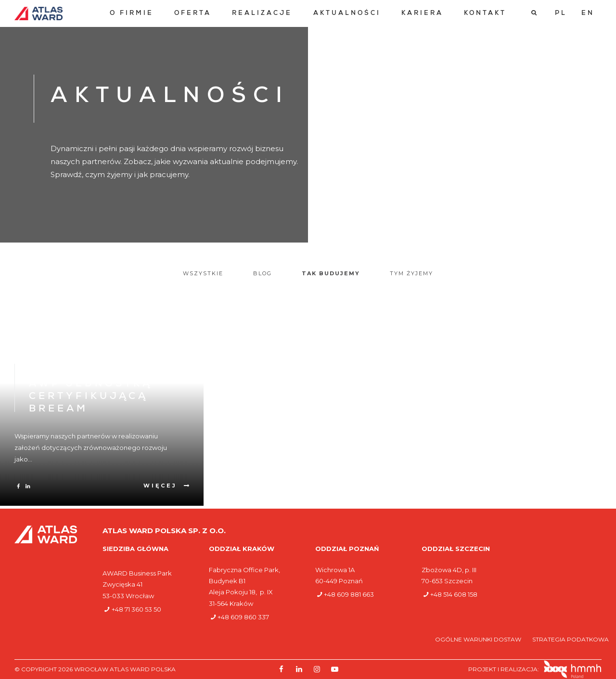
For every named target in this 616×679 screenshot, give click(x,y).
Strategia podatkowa (571, 639)
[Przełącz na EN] (588, 13)
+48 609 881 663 (349, 594)
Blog (263, 273)
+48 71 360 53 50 (136, 609)
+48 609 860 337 (243, 617)
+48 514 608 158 (454, 594)
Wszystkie (203, 273)
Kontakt (485, 14)
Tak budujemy (331, 273)
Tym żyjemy (411, 273)
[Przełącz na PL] (561, 13)
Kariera (422, 14)
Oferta (193, 14)
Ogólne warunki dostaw (479, 639)
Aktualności (347, 14)
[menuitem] (132, 14)
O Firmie (132, 14)
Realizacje (262, 14)
